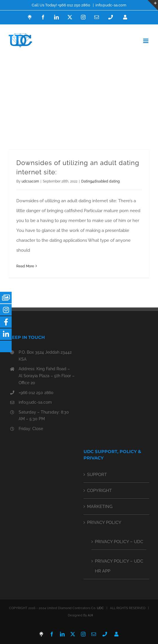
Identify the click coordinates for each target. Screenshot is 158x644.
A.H (90, 615)
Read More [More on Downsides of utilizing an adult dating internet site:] (25, 266)
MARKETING (100, 507)
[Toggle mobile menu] (146, 41)
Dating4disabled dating (100, 181)
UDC (100, 608)
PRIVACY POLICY (104, 523)
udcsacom (30, 181)
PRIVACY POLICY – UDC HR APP (119, 566)
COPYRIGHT (99, 491)
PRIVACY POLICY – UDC (119, 542)
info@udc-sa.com (111, 5)
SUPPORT (97, 475)
